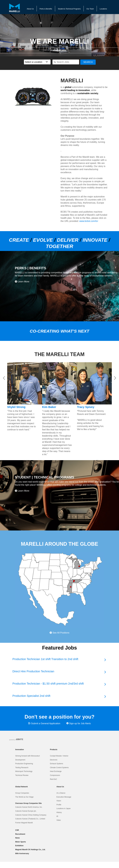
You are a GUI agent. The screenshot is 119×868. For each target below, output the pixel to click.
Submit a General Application (44, 723)
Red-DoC (53, 779)
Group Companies (22, 793)
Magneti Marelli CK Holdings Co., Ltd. (30, 850)
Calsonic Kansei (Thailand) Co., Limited (30, 819)
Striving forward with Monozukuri (27, 756)
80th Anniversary (22, 854)
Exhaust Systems (56, 764)
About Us (30, 9)
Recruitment (20, 834)
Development (20, 760)
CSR (17, 830)
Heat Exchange (56, 771)
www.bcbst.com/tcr (89, 221)
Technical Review (22, 775)
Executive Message (64, 797)
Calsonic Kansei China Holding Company (31, 815)
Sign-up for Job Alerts (79, 723)
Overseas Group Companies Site (28, 803)
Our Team (90, 9)
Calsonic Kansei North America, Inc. (29, 807)
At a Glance (61, 793)
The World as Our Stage (24, 797)
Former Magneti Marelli (24, 823)
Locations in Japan (64, 808)
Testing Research (22, 768)
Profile (59, 805)
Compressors (55, 775)
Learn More (22, 282)
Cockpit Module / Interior (59, 756)
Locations (103, 9)
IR (57, 816)
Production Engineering (24, 764)
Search (88, 62)
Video (59, 820)
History (59, 812)
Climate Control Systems (59, 768)
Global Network (21, 787)
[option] (35, 97)
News (17, 838)
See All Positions (59, 633)
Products (54, 750)
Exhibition (19, 846)
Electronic (54, 760)
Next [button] (115, 378)
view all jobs (59, 50)
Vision (59, 801)
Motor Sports (21, 842)
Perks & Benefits (46, 9)
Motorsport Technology (24, 771)
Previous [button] (4, 378)
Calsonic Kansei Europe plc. (26, 811)
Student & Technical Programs (69, 9)
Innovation (20, 750)
